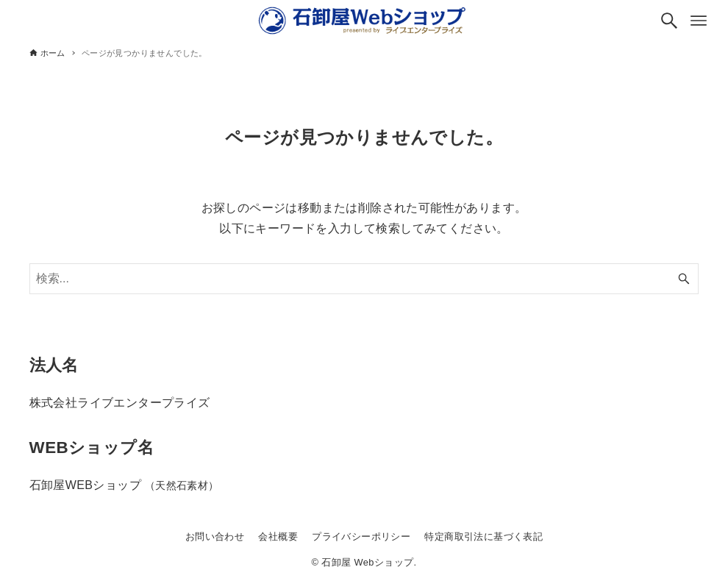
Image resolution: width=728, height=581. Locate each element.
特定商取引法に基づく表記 (483, 537)
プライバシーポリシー (361, 537)
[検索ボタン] (669, 21)
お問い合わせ (215, 537)
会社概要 (278, 537)
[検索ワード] (364, 279)
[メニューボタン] (699, 21)
